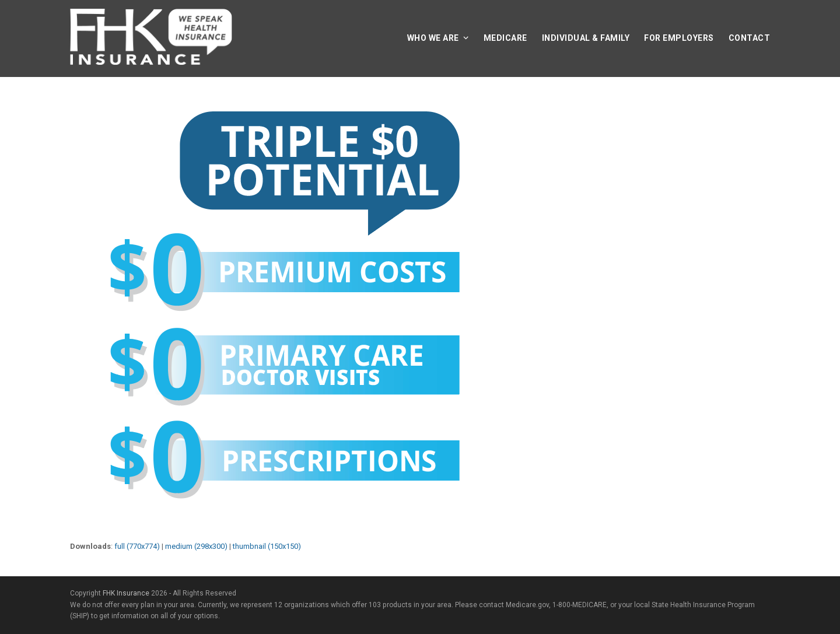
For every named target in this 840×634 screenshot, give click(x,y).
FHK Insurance (126, 593)
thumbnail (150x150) (267, 546)
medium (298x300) (196, 546)
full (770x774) (137, 546)
